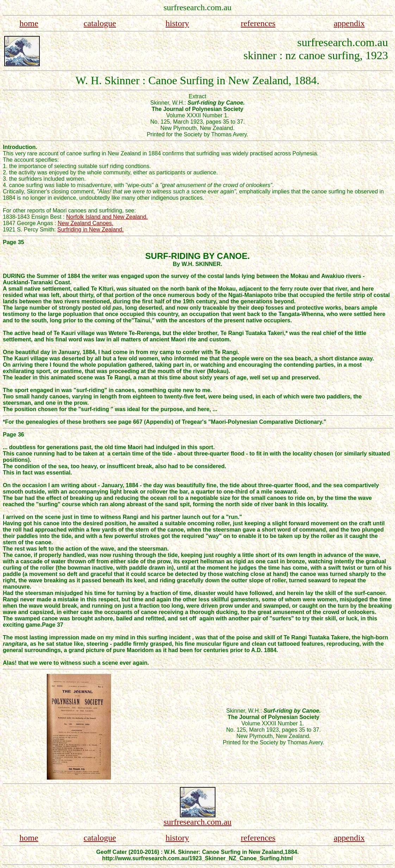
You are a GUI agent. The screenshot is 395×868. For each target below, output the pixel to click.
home (29, 23)
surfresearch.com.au (197, 822)
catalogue (100, 23)
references (258, 23)
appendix (349, 23)
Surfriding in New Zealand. (91, 230)
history (177, 23)
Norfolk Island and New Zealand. (107, 217)
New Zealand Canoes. (86, 223)
